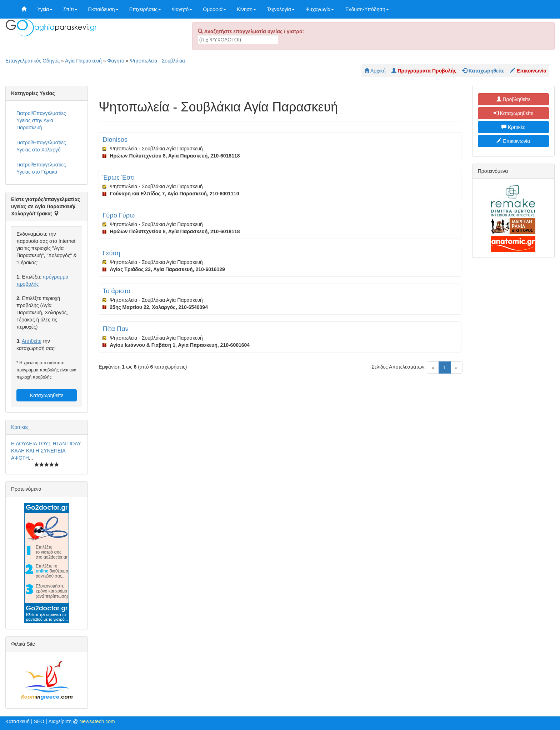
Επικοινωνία (513, 141)
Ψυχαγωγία (320, 9)
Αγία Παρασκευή (83, 61)
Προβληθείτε (514, 99)
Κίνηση (246, 9)
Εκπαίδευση (103, 9)
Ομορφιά (214, 9)
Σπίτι (70, 9)
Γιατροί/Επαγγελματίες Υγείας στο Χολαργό (41, 146)
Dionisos (115, 140)
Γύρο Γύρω (119, 215)
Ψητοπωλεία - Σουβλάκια (157, 61)
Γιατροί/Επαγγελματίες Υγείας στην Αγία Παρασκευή (41, 120)
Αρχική (375, 71)
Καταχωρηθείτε (47, 395)
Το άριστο (116, 291)
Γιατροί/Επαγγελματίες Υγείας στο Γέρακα (41, 168)
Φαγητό (182, 9)
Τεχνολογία (281, 9)
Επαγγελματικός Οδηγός (32, 61)
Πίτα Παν (115, 329)
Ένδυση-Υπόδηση (367, 9)
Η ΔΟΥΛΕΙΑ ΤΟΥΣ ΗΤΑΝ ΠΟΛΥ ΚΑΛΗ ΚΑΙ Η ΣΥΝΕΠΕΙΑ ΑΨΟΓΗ (46, 451)
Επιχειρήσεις (145, 9)
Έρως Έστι (118, 177)
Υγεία (45, 9)
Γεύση (111, 253)
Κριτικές (20, 427)
